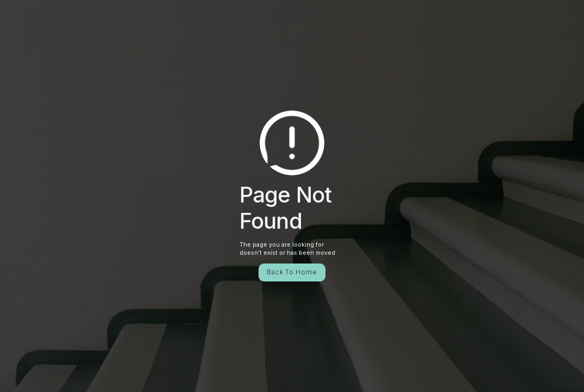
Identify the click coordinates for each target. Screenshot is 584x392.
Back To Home (292, 272)
